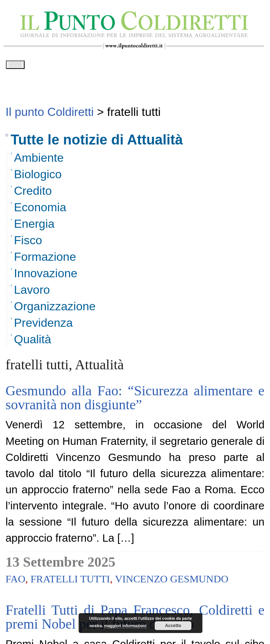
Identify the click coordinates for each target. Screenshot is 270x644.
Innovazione (46, 276)
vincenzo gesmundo (172, 581)
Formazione (45, 259)
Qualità (33, 342)
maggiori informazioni (125, 626)
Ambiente (39, 160)
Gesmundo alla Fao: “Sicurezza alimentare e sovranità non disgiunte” (135, 400)
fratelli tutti (70, 581)
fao (15, 581)
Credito (33, 193)
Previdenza (43, 325)
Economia (40, 210)
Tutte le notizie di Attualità (97, 142)
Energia (34, 226)
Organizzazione (55, 309)
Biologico (38, 177)
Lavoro (32, 292)
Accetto (173, 626)
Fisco (28, 243)
